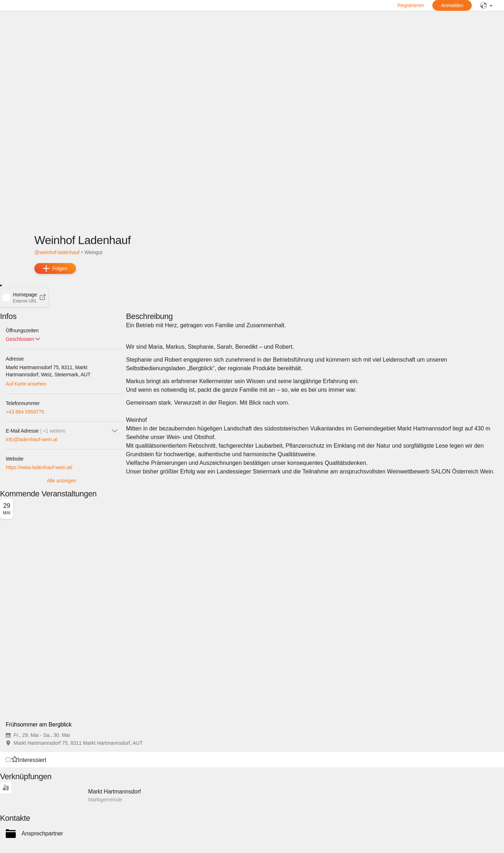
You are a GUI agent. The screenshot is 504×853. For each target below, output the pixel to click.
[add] (55, 268)
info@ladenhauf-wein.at (32, 439)
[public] (486, 5)
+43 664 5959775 (25, 412)
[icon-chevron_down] (115, 431)
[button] (24, 297)
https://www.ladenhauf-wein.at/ (39, 467)
